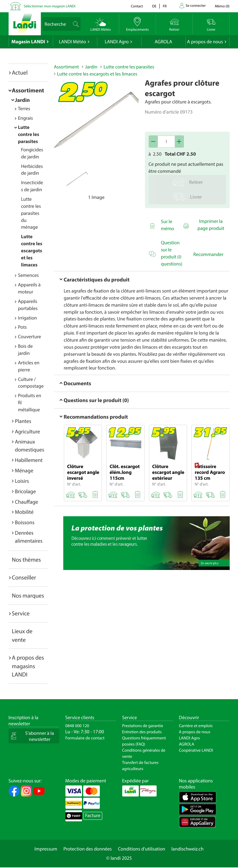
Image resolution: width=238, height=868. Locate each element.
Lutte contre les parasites (29, 134)
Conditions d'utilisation (142, 849)
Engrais (26, 118)
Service (21, 613)
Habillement (29, 460)
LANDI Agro (117, 42)
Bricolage (25, 491)
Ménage (24, 470)
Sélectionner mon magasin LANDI (50, 6)
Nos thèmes (27, 560)
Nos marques (28, 595)
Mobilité (24, 512)
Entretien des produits (142, 732)
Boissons (25, 522)
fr (165, 6)
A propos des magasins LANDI (28, 666)
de (154, 6)
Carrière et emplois (196, 726)
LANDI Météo (73, 42)
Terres (24, 109)
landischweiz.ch (187, 849)
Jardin (23, 100)
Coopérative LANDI (196, 750)
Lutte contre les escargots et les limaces (32, 251)
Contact (137, 6)
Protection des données (88, 849)
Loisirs (22, 481)
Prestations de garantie (143, 726)
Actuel (20, 72)
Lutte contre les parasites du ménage (31, 213)
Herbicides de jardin (32, 170)
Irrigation (28, 318)
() (222, 6)
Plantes (23, 421)
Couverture (30, 337)
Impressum (46, 849)
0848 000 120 (77, 726)
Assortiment (28, 90)
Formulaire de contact (85, 738)
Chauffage (27, 502)
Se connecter (196, 6)
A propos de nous (205, 42)
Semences (29, 275)
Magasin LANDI (28, 42)
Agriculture (28, 431)
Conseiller (24, 577)
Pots (23, 327)
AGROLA (164, 42)
